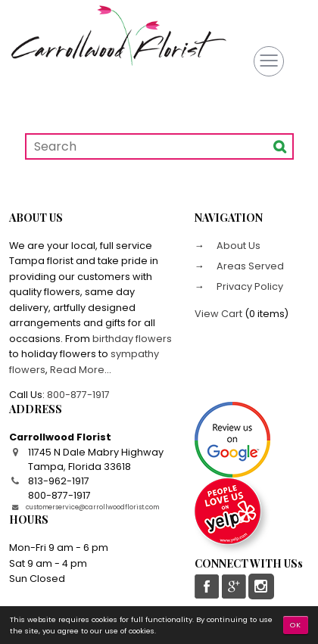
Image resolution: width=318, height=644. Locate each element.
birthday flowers (132, 339)
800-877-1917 (78, 395)
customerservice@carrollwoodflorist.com (92, 507)
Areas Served (249, 266)
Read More (77, 370)
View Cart (218, 314)
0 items (267, 314)
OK (296, 625)
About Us (237, 246)
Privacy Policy (249, 286)
